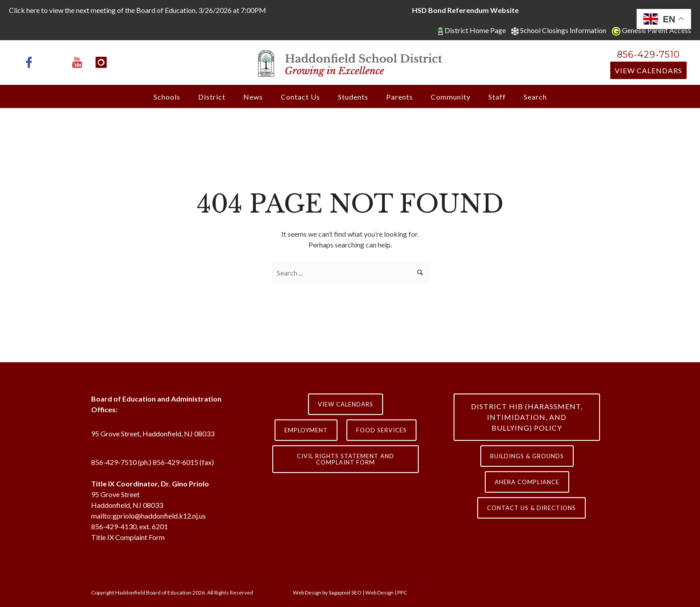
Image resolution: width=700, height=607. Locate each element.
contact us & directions (531, 508)
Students (353, 97)
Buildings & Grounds (527, 456)
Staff (497, 97)
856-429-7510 (648, 54)
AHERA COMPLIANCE (527, 482)
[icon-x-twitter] (55, 62)
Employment (306, 430)
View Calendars (648, 70)
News (253, 97)
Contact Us (300, 97)
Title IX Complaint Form (128, 537)
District (212, 97)
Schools (167, 97)
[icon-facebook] (31, 62)
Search (535, 97)
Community (451, 97)
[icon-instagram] (101, 62)
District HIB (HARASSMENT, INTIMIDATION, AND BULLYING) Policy (527, 417)
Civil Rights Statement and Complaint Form (346, 459)
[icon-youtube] (79, 62)
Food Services (381, 430)
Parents (400, 97)
